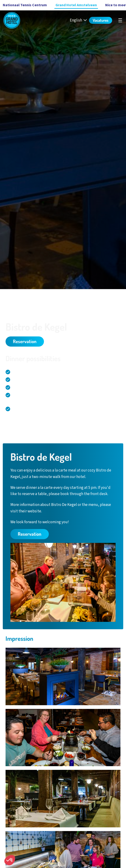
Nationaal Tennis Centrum (25, 5)
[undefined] (120, 20)
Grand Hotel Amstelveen (76, 5)
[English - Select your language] (79, 20)
